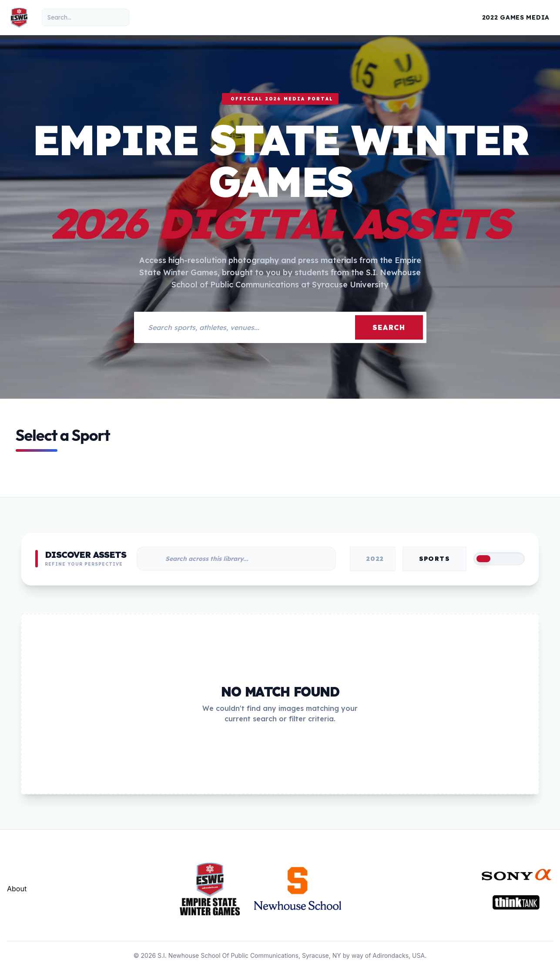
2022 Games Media (516, 17)
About (17, 889)
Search (389, 327)
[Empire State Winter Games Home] (19, 17)
